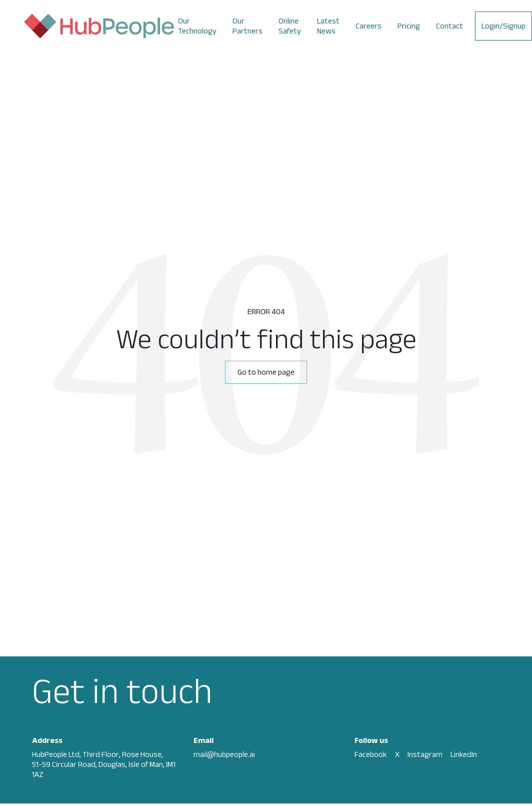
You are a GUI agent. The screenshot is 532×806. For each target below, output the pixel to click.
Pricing (409, 26)
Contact (449, 26)
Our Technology (197, 26)
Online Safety (290, 26)
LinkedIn (464, 754)
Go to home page (266, 372)
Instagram (425, 754)
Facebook (371, 754)
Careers (368, 26)
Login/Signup (503, 26)
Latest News (328, 26)
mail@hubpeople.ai (224, 754)
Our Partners (247, 26)
